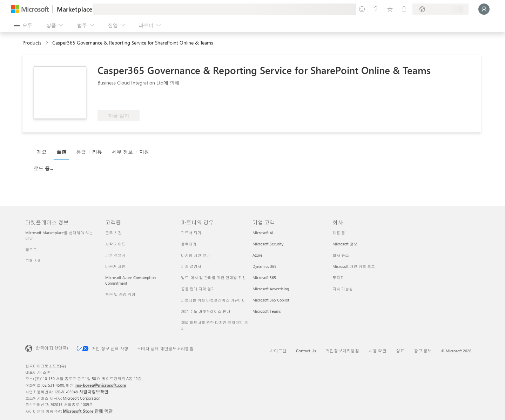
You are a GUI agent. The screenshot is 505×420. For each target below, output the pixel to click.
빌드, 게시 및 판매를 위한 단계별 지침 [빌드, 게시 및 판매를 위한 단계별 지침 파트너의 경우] (213, 277)
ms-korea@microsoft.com (101, 385)
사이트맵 (278, 351)
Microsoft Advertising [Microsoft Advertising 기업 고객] (271, 289)
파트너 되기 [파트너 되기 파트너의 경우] (191, 233)
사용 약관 (378, 351)
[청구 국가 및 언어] (440, 9)
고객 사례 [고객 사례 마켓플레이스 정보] (33, 261)
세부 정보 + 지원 (130, 152)
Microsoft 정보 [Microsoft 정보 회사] (345, 244)
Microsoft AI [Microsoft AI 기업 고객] (263, 233)
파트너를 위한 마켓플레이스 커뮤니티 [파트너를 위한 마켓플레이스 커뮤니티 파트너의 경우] (213, 300)
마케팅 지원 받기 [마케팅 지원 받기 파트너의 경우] (196, 255)
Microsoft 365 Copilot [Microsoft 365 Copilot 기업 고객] (271, 300)
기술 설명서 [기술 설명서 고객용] (115, 255)
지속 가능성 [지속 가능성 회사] (343, 289)
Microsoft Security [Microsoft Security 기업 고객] (268, 244)
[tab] (43, 151)
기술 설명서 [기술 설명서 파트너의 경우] (191, 266)
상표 (400, 351)
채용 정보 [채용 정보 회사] (341, 233)
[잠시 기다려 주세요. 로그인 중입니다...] (484, 9)
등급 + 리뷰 (89, 152)
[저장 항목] (390, 9)
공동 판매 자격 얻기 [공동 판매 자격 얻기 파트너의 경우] (198, 289)
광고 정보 (423, 351)
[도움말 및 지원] (376, 9)
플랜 (61, 152)
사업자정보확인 (94, 392)
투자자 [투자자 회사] (338, 277)
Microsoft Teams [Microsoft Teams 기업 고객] (267, 311)
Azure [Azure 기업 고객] (257, 255)
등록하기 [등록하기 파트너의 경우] (189, 244)
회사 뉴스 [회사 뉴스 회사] (341, 255)
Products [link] (32, 43)
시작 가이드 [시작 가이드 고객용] (115, 244)
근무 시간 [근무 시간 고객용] (113, 233)
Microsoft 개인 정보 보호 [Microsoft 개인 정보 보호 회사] (354, 266)
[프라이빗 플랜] (404, 9)
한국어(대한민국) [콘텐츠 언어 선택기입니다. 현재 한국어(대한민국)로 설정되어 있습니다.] (52, 348)
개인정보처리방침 (342, 351)
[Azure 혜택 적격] (126, 100)
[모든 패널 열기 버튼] (23, 25)
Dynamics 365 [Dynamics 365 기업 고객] (264, 266)
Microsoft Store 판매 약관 (88, 411)
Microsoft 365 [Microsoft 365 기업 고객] (264, 277)
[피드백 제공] (362, 9)
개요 (42, 152)
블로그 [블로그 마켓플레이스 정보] (31, 249)
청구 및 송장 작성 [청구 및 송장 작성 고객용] (120, 294)
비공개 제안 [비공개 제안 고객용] (115, 266)
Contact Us (306, 351)
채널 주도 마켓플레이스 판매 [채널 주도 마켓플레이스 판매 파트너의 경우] (206, 311)
